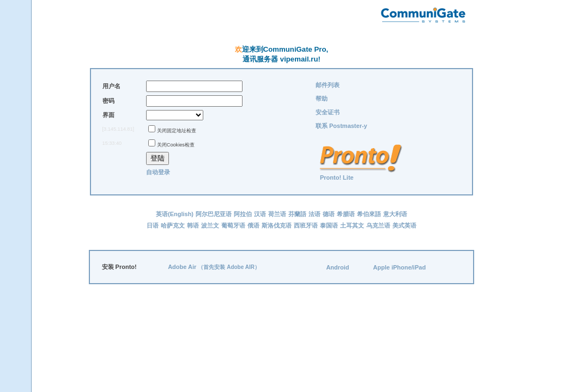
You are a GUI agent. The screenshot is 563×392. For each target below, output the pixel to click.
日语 (153, 225)
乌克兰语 (378, 225)
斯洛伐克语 (277, 225)
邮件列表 (328, 85)
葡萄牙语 (233, 225)
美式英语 (404, 225)
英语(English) (175, 214)
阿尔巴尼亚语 (214, 214)
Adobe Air (182, 267)
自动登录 (158, 172)
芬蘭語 (297, 214)
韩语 (193, 225)
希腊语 (346, 214)
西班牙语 (306, 225)
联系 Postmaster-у (341, 126)
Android (337, 267)
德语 (329, 214)
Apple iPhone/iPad (400, 267)
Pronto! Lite (337, 177)
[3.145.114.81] (119, 129)
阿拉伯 (243, 214)
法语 (314, 214)
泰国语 (329, 225)
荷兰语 (277, 214)
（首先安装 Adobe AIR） (229, 267)
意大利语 (395, 214)
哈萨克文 (173, 225)
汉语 (260, 214)
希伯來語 (369, 214)
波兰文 (210, 225)
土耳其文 (352, 225)
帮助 (322, 99)
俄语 (253, 225)
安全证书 (328, 112)
